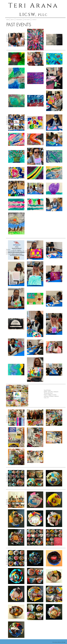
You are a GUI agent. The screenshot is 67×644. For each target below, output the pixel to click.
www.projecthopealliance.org (13, 480)
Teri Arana (33, 6)
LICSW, (28, 15)
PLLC (42, 15)
